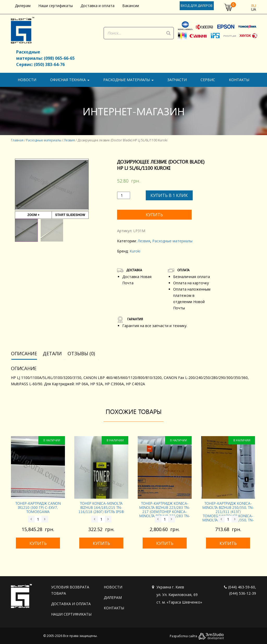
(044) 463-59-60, (240, 586)
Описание (24, 352)
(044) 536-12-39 (243, 592)
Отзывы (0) (81, 352)
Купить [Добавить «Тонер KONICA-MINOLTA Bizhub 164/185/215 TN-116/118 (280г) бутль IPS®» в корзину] (101, 542)
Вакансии (131, 6)
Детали (52, 352)
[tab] (26, 353)
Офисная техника (70, 80)
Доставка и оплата (98, 6)
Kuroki (135, 250)
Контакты (239, 80)
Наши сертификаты (56, 6)
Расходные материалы (128, 80)
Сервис (208, 80)
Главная (17, 140)
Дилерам (23, 6)
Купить (155, 214)
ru (254, 6)
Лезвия (69, 140)
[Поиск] (168, 33)
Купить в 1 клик (169, 195)
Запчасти (177, 80)
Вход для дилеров (197, 6)
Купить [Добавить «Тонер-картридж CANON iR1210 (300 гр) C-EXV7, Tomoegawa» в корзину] (38, 542)
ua (254, 9)
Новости (27, 80)
